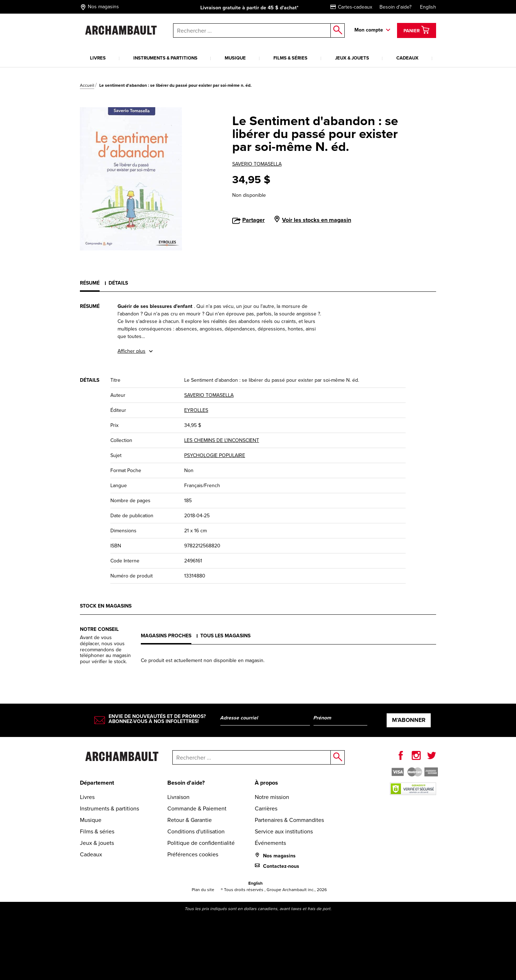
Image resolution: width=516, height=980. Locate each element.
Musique (235, 58)
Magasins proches (166, 636)
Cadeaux (407, 58)
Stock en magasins (106, 606)
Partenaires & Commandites (289, 820)
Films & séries (290, 58)
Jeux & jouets (352, 58)
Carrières (266, 808)
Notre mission (272, 797)
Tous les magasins (225, 636)
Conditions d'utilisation (196, 831)
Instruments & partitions (165, 58)
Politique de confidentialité (201, 843)
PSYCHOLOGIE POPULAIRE (215, 455)
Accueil (87, 85)
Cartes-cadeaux (351, 7)
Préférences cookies (193, 854)
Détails (118, 283)
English (428, 7)
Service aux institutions (284, 831)
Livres (98, 58)
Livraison (178, 797)
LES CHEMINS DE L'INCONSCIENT (222, 440)
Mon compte (369, 30)
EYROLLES (196, 410)
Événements (270, 843)
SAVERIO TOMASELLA (257, 164)
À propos (266, 783)
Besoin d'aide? (395, 7)
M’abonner (409, 720)
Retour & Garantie (190, 820)
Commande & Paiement (197, 808)
